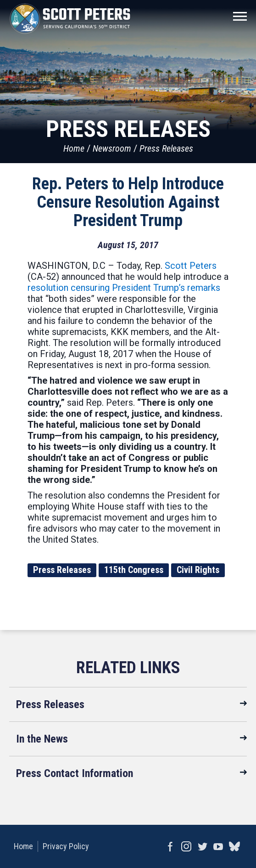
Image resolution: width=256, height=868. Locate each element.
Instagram (186, 846)
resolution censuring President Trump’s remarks (124, 288)
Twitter (202, 846)
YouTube (218, 846)
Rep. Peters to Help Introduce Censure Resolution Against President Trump (128, 202)
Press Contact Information (75, 773)
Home (74, 148)
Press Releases (166, 148)
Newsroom (112, 148)
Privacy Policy (66, 846)
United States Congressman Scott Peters (70, 18)
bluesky (234, 846)
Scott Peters (191, 266)
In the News (42, 739)
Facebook (170, 846)
